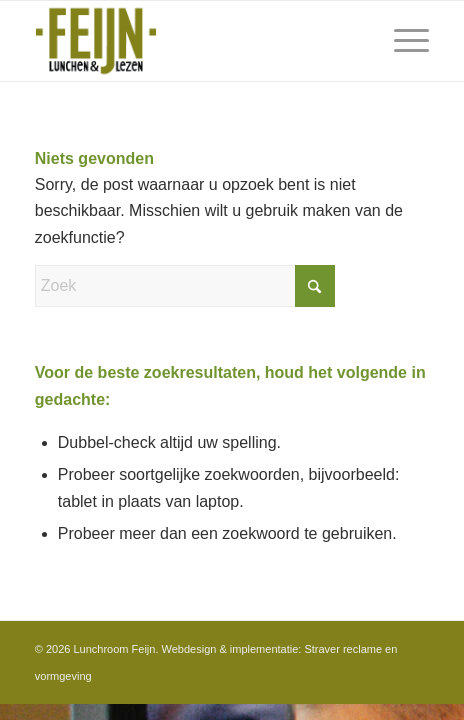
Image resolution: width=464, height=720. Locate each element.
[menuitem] (401, 41)
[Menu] (401, 41)
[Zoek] (185, 286)
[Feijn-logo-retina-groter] (193, 41)
